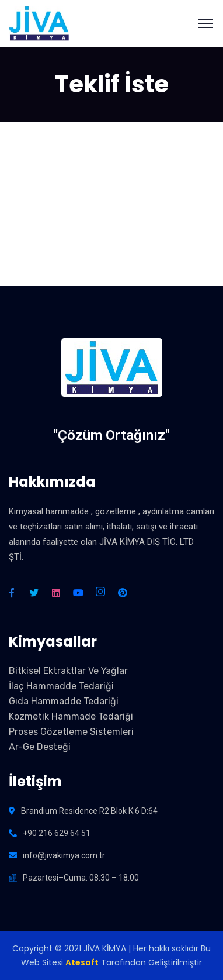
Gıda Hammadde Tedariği (64, 701)
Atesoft (82, 962)
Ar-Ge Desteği (40, 747)
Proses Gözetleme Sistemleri (71, 732)
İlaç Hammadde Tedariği (61, 686)
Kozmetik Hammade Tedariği (71, 716)
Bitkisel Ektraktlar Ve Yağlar (68, 671)
